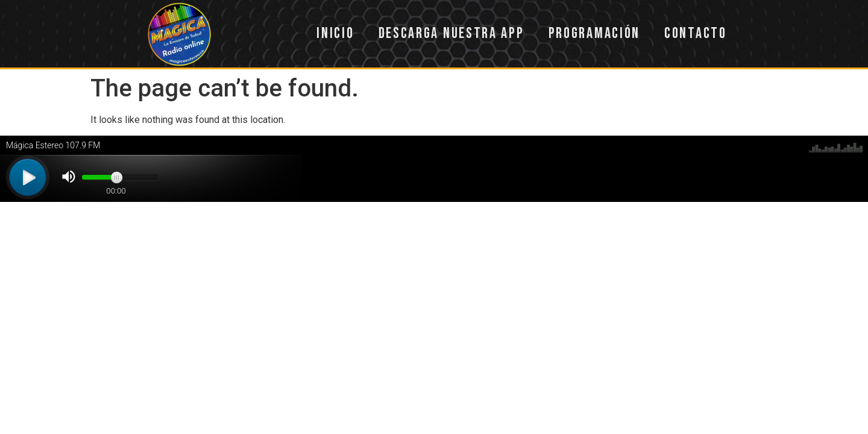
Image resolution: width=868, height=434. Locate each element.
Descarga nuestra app (451, 33)
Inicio (335, 33)
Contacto (696, 33)
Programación (594, 33)
